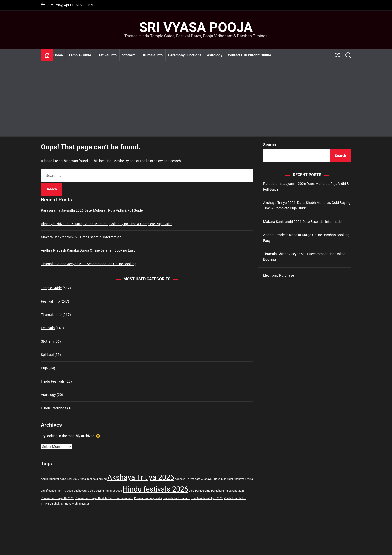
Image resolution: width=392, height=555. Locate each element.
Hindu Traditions (54, 408)
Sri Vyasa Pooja (196, 27)
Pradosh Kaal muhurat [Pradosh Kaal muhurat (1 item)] (177, 498)
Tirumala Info (152, 55)
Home (58, 55)
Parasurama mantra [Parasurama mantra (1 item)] (121, 498)
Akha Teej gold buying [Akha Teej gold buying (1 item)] (93, 479)
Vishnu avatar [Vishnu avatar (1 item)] (81, 504)
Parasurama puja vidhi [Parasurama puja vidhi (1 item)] (148, 498)
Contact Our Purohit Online (250, 55)
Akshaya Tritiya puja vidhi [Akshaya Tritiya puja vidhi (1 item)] (217, 479)
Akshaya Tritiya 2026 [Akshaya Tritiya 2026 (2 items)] (141, 477)
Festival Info (107, 55)
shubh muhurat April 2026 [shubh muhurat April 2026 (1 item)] (207, 498)
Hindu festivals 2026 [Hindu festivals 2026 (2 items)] (155, 489)
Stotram (129, 55)
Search (270, 145)
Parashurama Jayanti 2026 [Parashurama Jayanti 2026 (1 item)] (228, 491)
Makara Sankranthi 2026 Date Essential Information (81, 237)
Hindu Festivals (53, 381)
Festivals (48, 328)
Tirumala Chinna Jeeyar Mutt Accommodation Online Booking (89, 264)
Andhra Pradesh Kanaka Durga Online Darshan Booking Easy (88, 250)
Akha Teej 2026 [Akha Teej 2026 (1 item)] (69, 479)
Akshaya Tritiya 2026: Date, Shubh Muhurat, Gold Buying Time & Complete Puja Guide (107, 224)
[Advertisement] (196, 99)
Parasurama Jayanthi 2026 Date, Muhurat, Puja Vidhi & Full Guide (92, 210)
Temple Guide (80, 55)
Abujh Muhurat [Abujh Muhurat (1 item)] (50, 479)
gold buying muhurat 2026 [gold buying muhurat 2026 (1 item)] (106, 491)
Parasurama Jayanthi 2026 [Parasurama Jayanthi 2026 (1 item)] (58, 498)
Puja (44, 368)
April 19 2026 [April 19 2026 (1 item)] (65, 491)
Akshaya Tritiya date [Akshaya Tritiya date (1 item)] (188, 479)
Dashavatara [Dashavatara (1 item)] (81, 491)
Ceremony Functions (185, 55)
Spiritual (47, 355)
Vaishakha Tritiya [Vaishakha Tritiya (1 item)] (61, 504)
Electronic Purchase (279, 275)
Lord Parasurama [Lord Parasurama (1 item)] (200, 491)
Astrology (215, 55)
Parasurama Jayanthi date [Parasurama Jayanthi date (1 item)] (91, 498)
